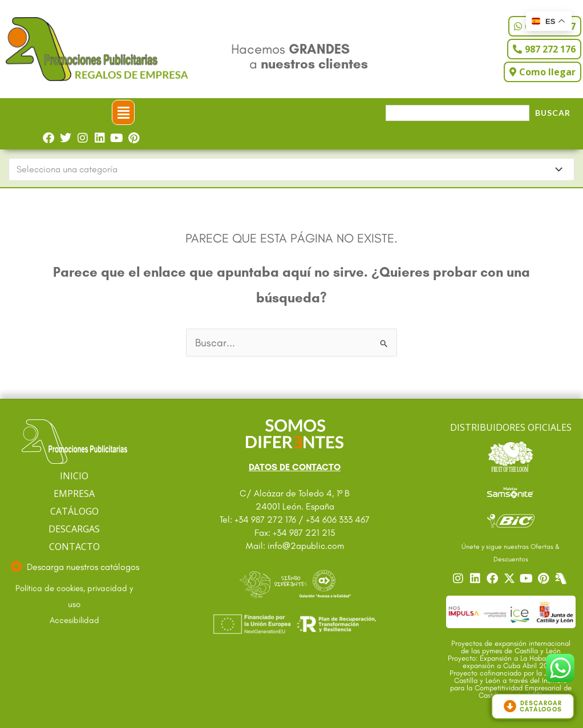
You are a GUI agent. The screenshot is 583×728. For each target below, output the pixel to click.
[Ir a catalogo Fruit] (511, 456)
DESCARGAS (74, 529)
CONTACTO (74, 547)
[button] (123, 112)
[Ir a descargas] (74, 567)
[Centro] (562, 579)
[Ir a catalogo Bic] (511, 520)
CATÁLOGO (74, 511)
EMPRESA (74, 494)
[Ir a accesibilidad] (74, 621)
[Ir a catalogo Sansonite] (511, 492)
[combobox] (291, 169)
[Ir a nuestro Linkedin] (476, 579)
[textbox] (286, 169)
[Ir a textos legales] (74, 597)
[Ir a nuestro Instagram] (459, 579)
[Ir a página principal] (74, 442)
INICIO (74, 476)
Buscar (553, 113)
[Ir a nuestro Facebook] (493, 579)
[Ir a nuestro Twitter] (511, 579)
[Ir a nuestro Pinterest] (545, 579)
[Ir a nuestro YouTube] (528, 579)
